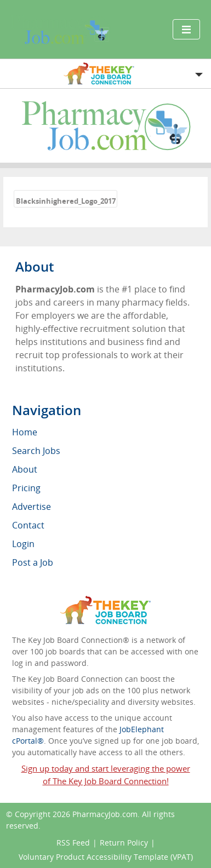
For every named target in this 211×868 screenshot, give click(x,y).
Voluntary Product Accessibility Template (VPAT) (106, 857)
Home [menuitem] (25, 432)
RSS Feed (73, 843)
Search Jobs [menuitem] (36, 451)
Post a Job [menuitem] (33, 562)
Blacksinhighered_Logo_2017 (66, 201)
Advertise (32, 507)
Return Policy (124, 843)
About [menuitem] (25, 469)
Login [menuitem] (23, 544)
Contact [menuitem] (28, 525)
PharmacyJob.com (105, 814)
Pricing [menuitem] (26, 488)
